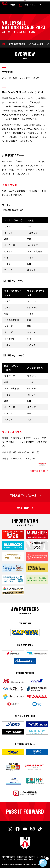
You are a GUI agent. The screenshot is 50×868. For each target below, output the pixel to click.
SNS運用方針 (30, 857)
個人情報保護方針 (9, 857)
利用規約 (20, 857)
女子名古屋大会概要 (36, 44)
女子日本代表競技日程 (17, 44)
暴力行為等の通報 (20, 859)
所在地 (31, 859)
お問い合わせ (7, 859)
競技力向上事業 (37, 471)
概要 (4, 44)
